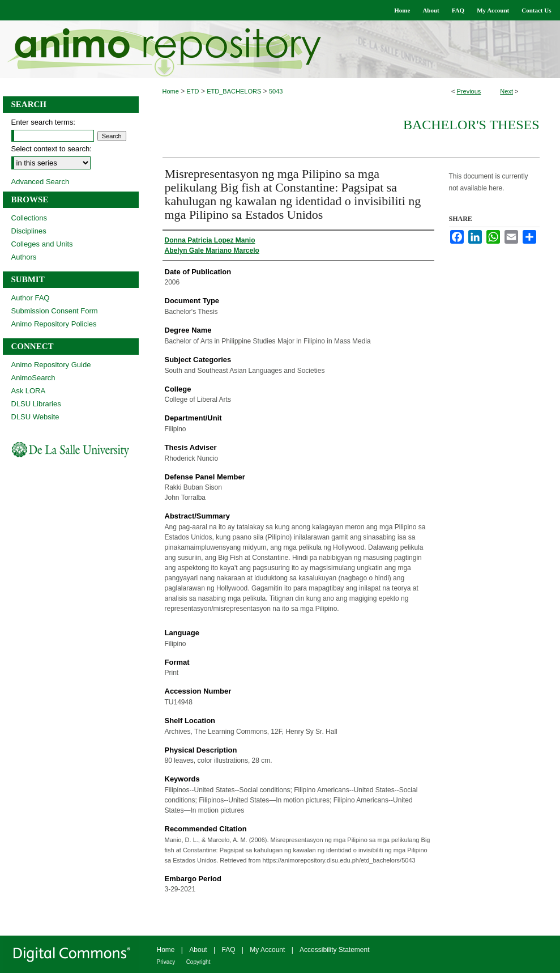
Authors (24, 257)
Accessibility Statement (334, 950)
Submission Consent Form (55, 311)
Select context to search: (52, 149)
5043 (276, 91)
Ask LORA (29, 391)
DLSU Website (35, 417)
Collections (29, 218)
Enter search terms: (43, 122)
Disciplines (29, 231)
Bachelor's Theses (471, 125)
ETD (193, 91)
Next (506, 91)
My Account (267, 950)
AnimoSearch (33, 378)
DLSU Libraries (36, 404)
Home (171, 91)
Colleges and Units (42, 244)
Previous (469, 91)
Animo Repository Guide (51, 365)
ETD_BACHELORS (234, 91)
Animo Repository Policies (54, 324)
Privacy (166, 962)
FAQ (228, 950)
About (198, 950)
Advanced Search (40, 182)
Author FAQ (31, 298)
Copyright (198, 962)
